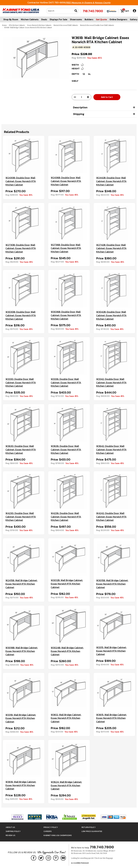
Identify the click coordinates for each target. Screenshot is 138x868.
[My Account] (134, 11)
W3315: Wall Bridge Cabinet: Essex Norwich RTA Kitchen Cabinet (111, 651)
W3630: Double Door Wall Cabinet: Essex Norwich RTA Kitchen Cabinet (21, 450)
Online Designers (118, 19)
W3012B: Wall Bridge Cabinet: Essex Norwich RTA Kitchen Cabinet (67, 584)
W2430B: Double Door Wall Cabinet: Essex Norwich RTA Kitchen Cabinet (21, 181)
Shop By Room (11, 19)
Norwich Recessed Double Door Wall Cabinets (97, 25)
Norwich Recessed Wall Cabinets (66, 25)
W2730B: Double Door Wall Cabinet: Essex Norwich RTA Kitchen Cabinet (21, 248)
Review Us (10, 835)
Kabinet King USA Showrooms (58, 835)
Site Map (106, 858)
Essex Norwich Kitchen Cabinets (39, 25)
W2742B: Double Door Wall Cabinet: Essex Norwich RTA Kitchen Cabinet (111, 248)
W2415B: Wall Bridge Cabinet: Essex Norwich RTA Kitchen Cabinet (21, 584)
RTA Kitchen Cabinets (17, 25)
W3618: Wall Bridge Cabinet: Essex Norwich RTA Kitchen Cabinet (21, 785)
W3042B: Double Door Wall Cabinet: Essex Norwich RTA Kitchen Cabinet (111, 315)
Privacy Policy (51, 827)
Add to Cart (107, 97)
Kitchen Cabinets (30, 19)
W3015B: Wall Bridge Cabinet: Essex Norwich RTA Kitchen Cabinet (112, 584)
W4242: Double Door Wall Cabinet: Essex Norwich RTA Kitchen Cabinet (111, 517)
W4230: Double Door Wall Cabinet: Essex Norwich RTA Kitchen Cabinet (21, 517)
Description (80, 107)
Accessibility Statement (80, 863)
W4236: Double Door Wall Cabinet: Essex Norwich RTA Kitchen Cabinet (66, 517)
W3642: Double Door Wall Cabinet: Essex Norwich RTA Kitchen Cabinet (111, 450)
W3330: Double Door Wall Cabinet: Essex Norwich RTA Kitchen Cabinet (21, 383)
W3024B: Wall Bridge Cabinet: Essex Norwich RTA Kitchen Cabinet (67, 651)
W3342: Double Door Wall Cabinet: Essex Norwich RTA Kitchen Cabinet (111, 383)
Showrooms (76, 19)
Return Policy (89, 827)
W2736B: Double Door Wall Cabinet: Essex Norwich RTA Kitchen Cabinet (66, 248)
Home (4, 25)
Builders (89, 19)
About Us (10, 827)
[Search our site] (60, 11)
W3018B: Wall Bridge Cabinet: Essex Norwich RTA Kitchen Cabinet (22, 651)
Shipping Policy (13, 831)
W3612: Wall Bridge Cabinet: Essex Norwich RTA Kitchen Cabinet (66, 718)
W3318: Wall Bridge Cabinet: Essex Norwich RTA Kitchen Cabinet (21, 718)
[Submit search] (76, 11)
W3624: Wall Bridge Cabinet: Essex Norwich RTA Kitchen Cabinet (66, 785)
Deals (44, 19)
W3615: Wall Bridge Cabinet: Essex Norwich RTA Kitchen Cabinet (111, 718)
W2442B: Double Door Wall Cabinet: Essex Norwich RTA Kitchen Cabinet (111, 181)
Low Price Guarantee (92, 831)
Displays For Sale (58, 19)
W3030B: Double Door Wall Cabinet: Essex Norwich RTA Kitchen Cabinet (21, 315)
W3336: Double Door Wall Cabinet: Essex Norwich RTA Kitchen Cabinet (66, 383)
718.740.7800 (93, 11)
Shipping (79, 114)
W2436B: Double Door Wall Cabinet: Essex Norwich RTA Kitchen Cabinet (66, 181)
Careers (48, 831)
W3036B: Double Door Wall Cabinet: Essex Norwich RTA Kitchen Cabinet (66, 315)
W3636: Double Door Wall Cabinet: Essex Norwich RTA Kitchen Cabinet (66, 450)
